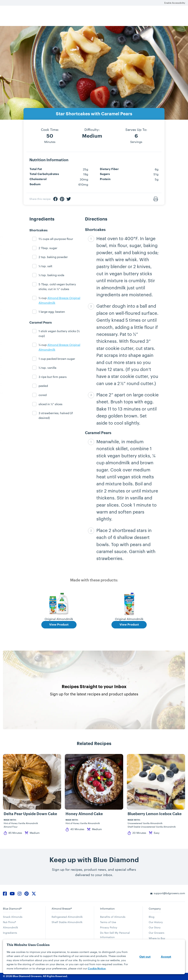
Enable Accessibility (175, 3)
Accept (166, 957)
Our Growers (157, 933)
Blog (152, 917)
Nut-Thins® (9, 922)
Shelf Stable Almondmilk (67, 922)
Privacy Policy (109, 927)
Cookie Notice (97, 968)
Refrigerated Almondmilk (67, 917)
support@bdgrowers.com (169, 893)
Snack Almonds (13, 917)
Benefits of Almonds (113, 917)
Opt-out (145, 957)
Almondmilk (10, 927)
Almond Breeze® (62, 909)
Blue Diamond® (12, 909)
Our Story (155, 927)
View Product (59, 625)
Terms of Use (108, 922)
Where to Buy (157, 938)
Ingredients (10, 933)
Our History (156, 922)
